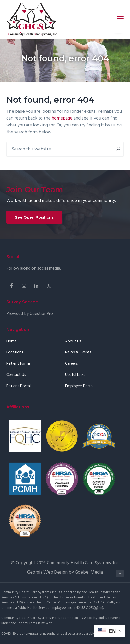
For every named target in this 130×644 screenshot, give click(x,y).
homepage (62, 118)
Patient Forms (19, 364)
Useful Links (75, 375)
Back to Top (120, 574)
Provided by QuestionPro (30, 314)
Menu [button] (118, 16)
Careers (72, 364)
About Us (73, 342)
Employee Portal (79, 386)
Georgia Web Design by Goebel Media (65, 572)
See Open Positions (34, 217)
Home (11, 342)
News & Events (78, 353)
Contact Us (16, 375)
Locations (15, 353)
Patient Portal (19, 386)
